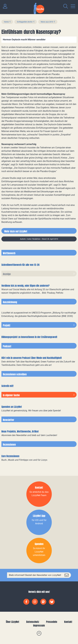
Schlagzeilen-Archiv (25, 22)
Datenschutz (33, 622)
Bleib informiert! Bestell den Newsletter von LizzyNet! (35, 575)
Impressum (39, 625)
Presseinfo (52, 622)
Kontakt (68, 622)
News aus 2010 (47, 22)
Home (6, 22)
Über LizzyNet (13, 622)
